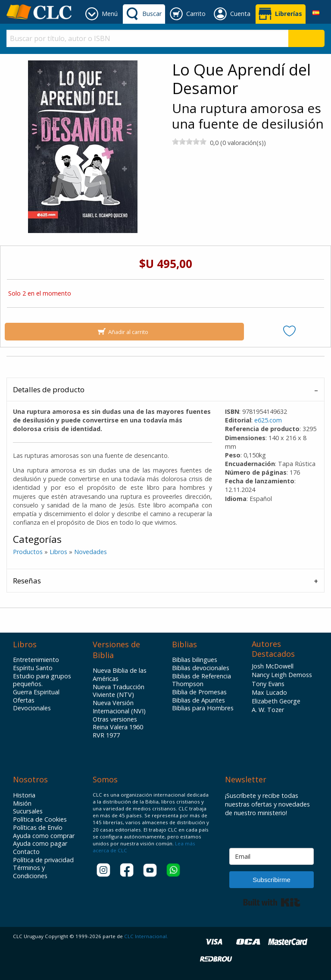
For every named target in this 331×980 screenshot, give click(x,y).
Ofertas (24, 700)
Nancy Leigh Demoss (282, 675)
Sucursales (28, 811)
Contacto (26, 852)
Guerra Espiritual (36, 692)
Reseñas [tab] (27, 581)
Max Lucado (269, 692)
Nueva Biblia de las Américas (120, 675)
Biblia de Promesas (199, 692)
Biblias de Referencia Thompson (201, 680)
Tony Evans (268, 684)
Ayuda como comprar (44, 836)
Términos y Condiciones (30, 872)
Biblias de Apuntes (198, 700)
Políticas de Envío (38, 828)
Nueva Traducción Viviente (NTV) (119, 691)
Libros (58, 552)
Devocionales (32, 708)
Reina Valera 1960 (118, 727)
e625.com (268, 420)
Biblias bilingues (195, 660)
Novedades (91, 552)
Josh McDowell (273, 666)
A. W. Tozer (268, 710)
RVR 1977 (106, 735)
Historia (24, 795)
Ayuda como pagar (40, 844)
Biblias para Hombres (203, 708)
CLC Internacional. (146, 936)
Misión (22, 804)
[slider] (189, 142)
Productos (28, 552)
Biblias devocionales (201, 668)
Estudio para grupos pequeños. (42, 680)
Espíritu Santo (33, 668)
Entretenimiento (36, 660)
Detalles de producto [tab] (49, 389)
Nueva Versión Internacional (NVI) (119, 707)
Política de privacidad (43, 860)
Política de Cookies (40, 819)
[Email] (272, 856)
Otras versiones (115, 719)
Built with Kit (272, 902)
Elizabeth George (276, 701)
